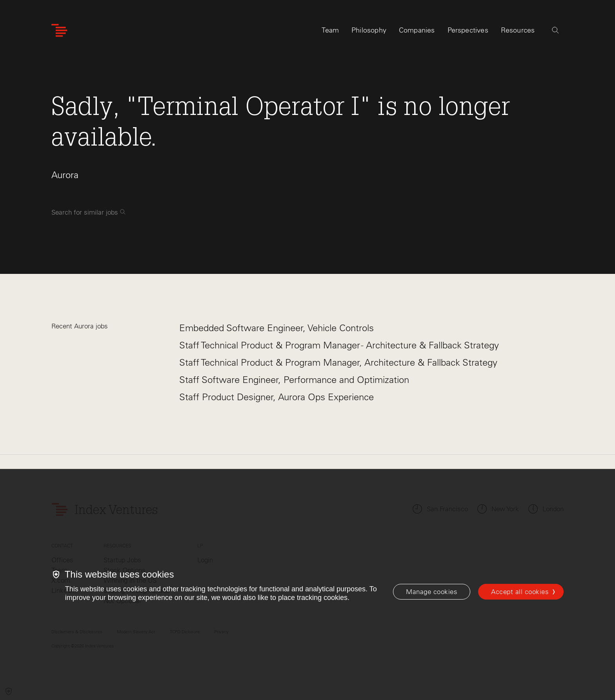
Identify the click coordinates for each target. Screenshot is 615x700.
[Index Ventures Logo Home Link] (59, 30)
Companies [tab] (417, 30)
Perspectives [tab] (468, 30)
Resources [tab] (518, 30)
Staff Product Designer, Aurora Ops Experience (277, 397)
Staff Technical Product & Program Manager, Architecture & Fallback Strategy (338, 362)
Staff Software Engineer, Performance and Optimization (294, 380)
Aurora (65, 175)
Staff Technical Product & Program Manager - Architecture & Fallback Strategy (339, 345)
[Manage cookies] (432, 592)
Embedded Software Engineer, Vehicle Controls (277, 328)
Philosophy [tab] (369, 30)
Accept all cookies (520, 592)
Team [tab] (330, 30)
